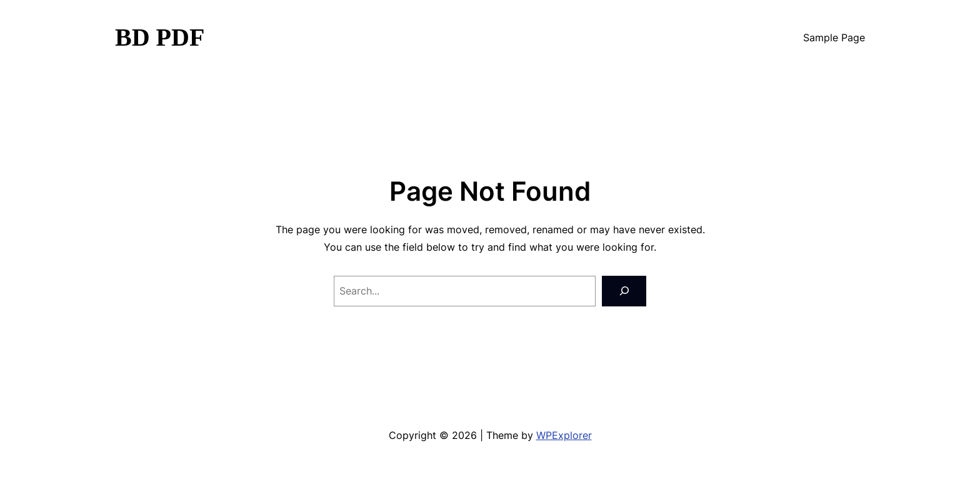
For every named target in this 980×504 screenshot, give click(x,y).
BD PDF (160, 37)
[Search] (624, 291)
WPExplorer (564, 435)
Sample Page (834, 38)
